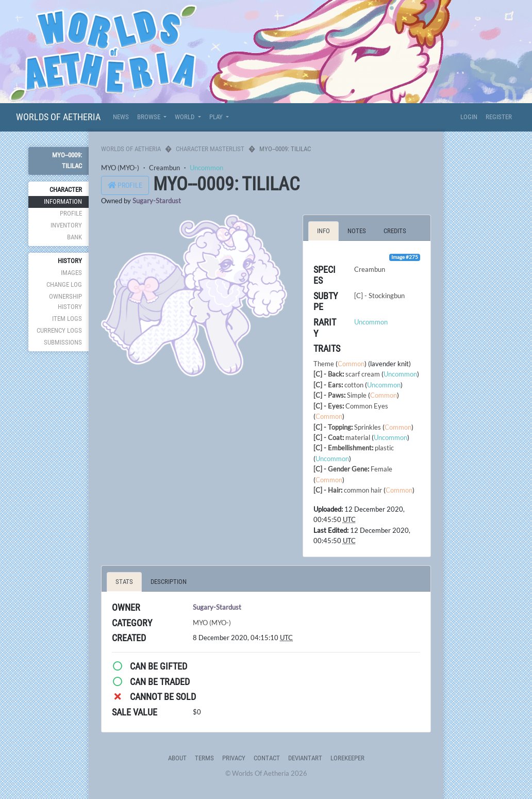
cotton (354, 385)
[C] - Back (328, 374)
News (121, 117)
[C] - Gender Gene (340, 469)
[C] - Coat (328, 437)
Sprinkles (368, 427)
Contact (267, 758)
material (358, 437)
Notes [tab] (357, 231)
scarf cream (363, 374)
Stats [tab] (124, 582)
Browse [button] (149, 117)
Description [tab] (169, 582)
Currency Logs (59, 330)
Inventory (66, 225)
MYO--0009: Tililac (67, 160)
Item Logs (67, 319)
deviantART (305, 758)
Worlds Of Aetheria (58, 117)
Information (63, 201)
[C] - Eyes (328, 406)
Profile (71, 213)
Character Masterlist (210, 149)
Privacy (234, 758)
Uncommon (206, 168)
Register (499, 117)
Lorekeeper (347, 758)
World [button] (185, 117)
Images (71, 273)
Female (381, 469)
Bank (74, 237)
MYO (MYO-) (120, 168)
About (177, 758)
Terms (204, 758)
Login (469, 117)
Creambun (164, 168)
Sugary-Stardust (157, 201)
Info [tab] (323, 231)
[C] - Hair (327, 490)
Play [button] (217, 117)
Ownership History (65, 301)
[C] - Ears (327, 385)
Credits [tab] (395, 231)
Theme (324, 364)
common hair (363, 490)
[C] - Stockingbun (379, 296)
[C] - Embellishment (343, 448)
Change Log (64, 284)
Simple (357, 395)
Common (351, 364)
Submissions (63, 342)
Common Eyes (367, 406)
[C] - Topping (332, 427)
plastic (384, 448)
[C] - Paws (329, 395)
